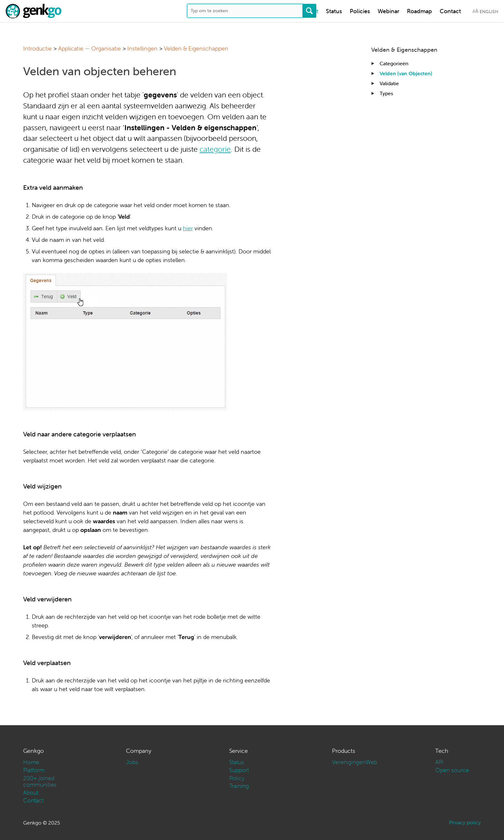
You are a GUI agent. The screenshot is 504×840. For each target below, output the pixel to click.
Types (386, 93)
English (489, 12)
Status (334, 11)
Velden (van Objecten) (406, 73)
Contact (450, 11)
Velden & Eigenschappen (196, 48)
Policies (360, 11)
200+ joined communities (40, 781)
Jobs (132, 762)
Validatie (389, 83)
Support (239, 770)
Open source (452, 770)
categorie (215, 149)
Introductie (37, 48)
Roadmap (419, 11)
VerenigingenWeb (355, 762)
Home (31, 762)
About (31, 793)
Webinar (388, 11)
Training (239, 786)
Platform (34, 770)
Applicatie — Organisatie (90, 48)
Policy (237, 778)
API (439, 762)
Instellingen (142, 48)
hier (188, 228)
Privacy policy (465, 822)
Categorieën (394, 63)
